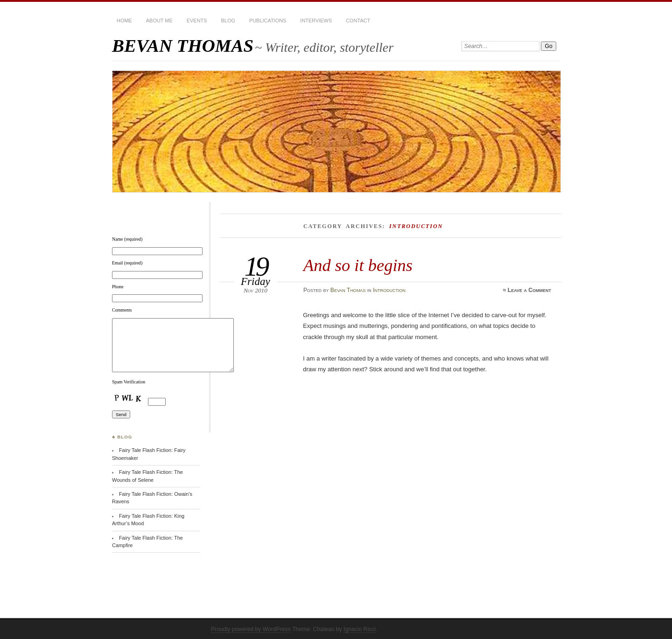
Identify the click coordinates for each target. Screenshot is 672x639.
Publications (268, 21)
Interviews (316, 21)
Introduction (389, 290)
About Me (159, 21)
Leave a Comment (529, 290)
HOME (124, 21)
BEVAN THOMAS (183, 45)
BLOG (228, 21)
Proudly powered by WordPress (251, 629)
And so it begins (358, 265)
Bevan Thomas (348, 290)
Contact (358, 21)
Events (197, 21)
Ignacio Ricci (360, 629)
